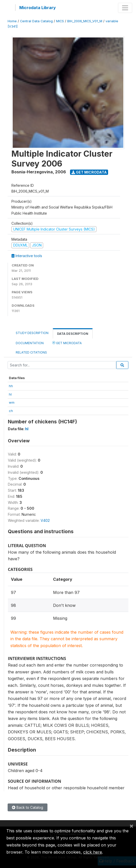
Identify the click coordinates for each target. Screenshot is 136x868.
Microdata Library (38, 8)
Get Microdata (89, 172)
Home (12, 21)
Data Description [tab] (73, 334)
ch (11, 411)
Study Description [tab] (32, 333)
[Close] (131, 826)
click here (93, 852)
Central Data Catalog (36, 21)
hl (10, 394)
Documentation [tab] (30, 343)
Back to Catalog (28, 807)
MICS (60, 21)
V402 (45, 520)
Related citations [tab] (31, 352)
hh (11, 386)
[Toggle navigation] (125, 8)
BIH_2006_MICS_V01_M (85, 21)
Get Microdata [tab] (67, 343)
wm (12, 402)
